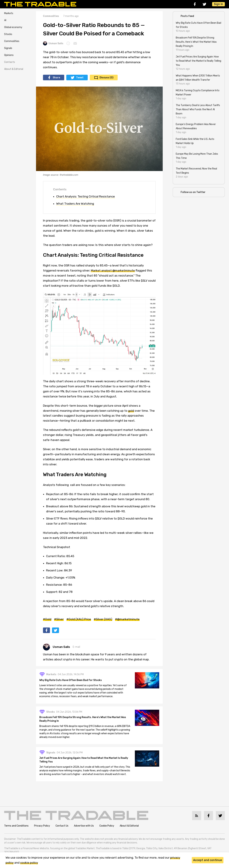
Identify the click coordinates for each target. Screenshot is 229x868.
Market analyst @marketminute (113, 270)
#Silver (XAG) (103, 619)
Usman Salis (53, 43)
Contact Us (62, 831)
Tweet (80, 78)
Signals (8, 48)
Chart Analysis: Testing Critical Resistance (86, 196)
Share (56, 78)
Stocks (8, 34)
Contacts (10, 62)
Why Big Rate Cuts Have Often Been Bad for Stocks (71, 681)
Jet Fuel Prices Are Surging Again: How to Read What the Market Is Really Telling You (85, 761)
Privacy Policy (42, 831)
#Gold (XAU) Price (79, 619)
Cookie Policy (107, 831)
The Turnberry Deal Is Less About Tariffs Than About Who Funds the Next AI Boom (198, 109)
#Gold (47, 619)
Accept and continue (208, 860)
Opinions (9, 55)
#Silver (59, 619)
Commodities (12, 41)
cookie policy (29, 863)
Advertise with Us (84, 831)
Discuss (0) (106, 78)
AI (5, 20)
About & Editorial (14, 69)
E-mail (76, 647)
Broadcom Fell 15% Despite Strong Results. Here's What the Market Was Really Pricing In (84, 720)
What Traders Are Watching (75, 204)
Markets (9, 13)
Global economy (13, 27)
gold (131, 411)
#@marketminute (127, 619)
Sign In (218, 4)
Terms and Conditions (16, 831)
